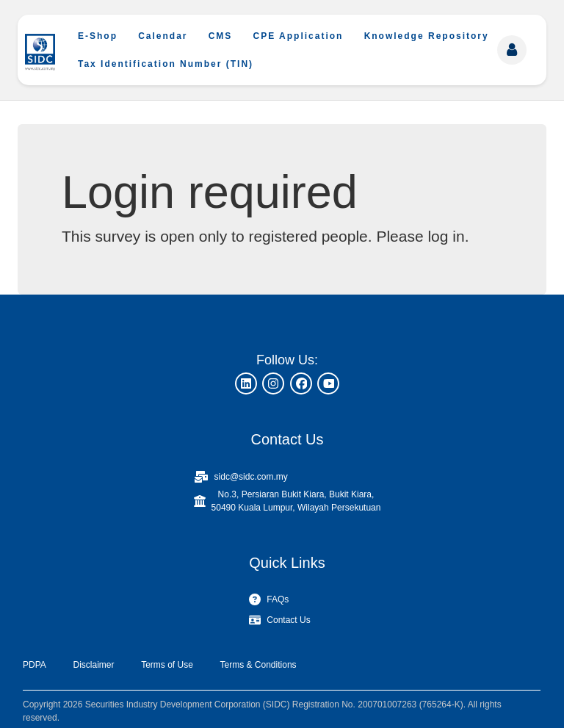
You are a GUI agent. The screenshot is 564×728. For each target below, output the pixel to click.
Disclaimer (93, 665)
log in (446, 236)
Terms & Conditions (258, 665)
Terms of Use (167, 665)
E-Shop (98, 36)
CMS (221, 36)
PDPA (35, 665)
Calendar (163, 36)
